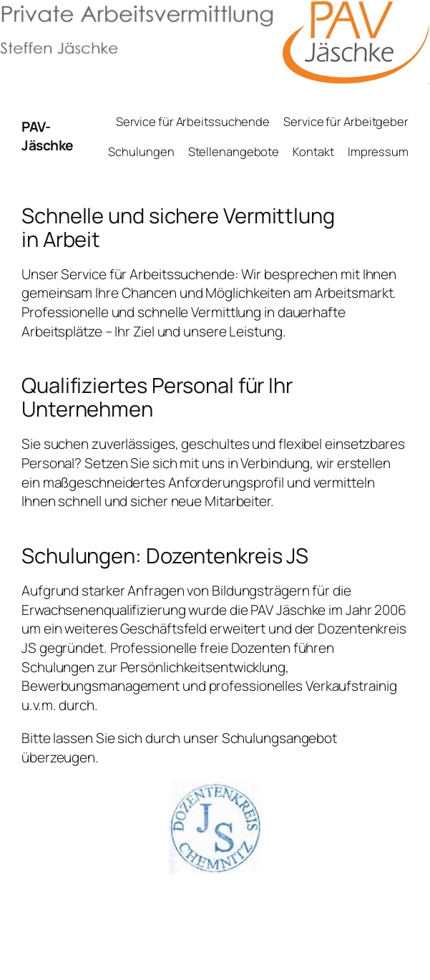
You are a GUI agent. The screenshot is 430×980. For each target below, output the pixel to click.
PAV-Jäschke (48, 136)
